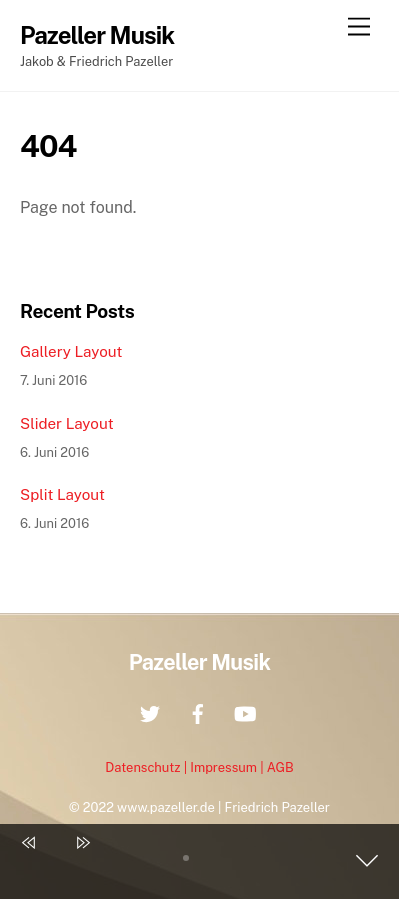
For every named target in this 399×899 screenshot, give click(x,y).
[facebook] (198, 711)
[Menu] (359, 27)
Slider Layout (67, 423)
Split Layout (62, 494)
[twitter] (150, 711)
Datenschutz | (147, 767)
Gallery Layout (71, 351)
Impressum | (228, 767)
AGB (280, 767)
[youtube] (245, 711)
